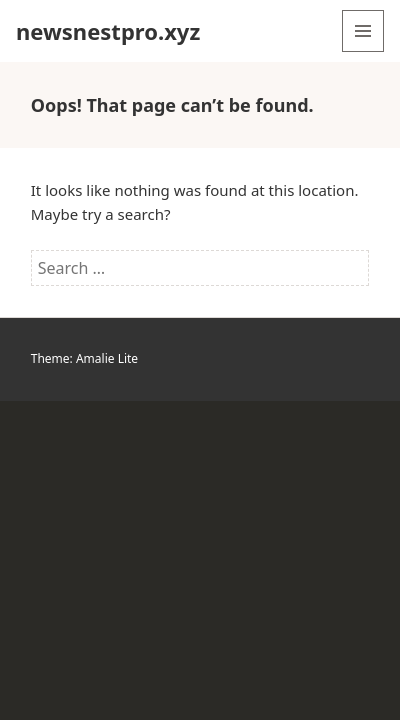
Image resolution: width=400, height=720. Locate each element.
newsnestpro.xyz (108, 31)
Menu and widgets (363, 51)
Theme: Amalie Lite (84, 358)
